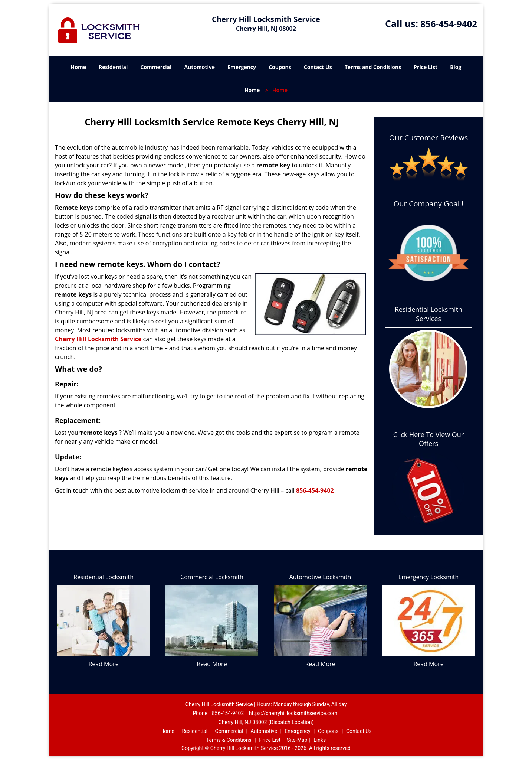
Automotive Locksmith (320, 577)
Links (320, 740)
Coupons (280, 67)
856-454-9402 (449, 24)
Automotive (200, 67)
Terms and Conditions (373, 67)
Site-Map (297, 740)
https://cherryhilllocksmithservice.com (293, 713)
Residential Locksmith (104, 577)
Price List (426, 67)
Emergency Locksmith (429, 577)
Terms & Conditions (229, 740)
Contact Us (318, 67)
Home (78, 67)
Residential (113, 67)
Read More (103, 664)
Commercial (156, 67)
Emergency (242, 67)
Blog (456, 67)
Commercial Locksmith (212, 577)
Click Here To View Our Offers (429, 439)
